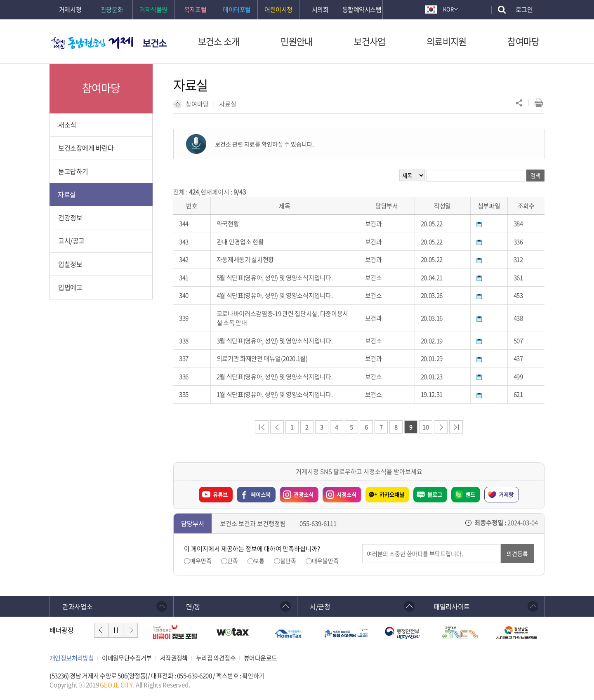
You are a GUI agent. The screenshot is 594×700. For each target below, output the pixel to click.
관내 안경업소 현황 (240, 242)
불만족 (288, 561)
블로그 (435, 494)
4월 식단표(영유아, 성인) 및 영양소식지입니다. (275, 295)
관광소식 (297, 493)
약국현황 (228, 224)
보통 (259, 561)
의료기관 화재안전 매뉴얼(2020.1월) (262, 358)
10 (426, 427)
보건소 (154, 43)
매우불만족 (325, 561)
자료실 (228, 104)
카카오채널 (392, 494)
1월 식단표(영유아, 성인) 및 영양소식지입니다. (275, 394)
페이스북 (261, 494)
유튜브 (220, 494)
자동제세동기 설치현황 (245, 259)
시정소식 (339, 493)
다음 (130, 630)
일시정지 (116, 630)
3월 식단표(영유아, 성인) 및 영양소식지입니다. (275, 341)
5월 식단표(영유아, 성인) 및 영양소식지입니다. (275, 278)
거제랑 (506, 494)
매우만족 (201, 561)
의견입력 (362, 544)
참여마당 (197, 104)
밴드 (470, 494)
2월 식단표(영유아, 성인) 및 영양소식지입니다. (275, 377)
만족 (233, 561)
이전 (101, 630)
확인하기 (253, 676)
